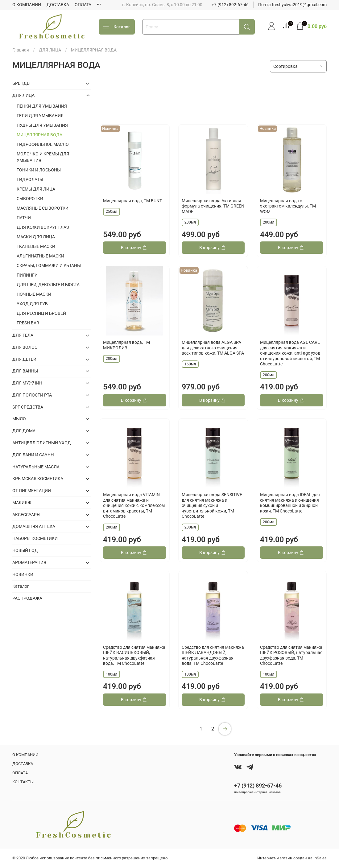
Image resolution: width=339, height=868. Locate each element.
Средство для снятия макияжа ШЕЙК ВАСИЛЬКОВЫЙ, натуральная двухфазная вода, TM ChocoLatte (134, 655)
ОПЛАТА (83, 5)
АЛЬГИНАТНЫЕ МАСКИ (40, 256)
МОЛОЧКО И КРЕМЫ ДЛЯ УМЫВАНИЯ (43, 157)
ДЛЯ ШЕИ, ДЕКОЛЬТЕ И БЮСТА (48, 285)
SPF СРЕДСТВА (28, 407)
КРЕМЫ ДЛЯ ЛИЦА (36, 189)
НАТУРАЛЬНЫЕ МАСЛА (36, 467)
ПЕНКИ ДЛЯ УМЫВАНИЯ (42, 106)
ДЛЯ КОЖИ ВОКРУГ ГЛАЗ (43, 227)
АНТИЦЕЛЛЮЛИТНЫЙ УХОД (42, 443)
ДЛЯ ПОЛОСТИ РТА (32, 395)
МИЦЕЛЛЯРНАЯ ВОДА (39, 135)
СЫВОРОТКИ (30, 199)
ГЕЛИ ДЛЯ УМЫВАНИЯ (40, 116)
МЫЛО (19, 419)
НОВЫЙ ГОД (25, 550)
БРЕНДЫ (21, 83)
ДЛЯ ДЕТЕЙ (24, 359)
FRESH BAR (28, 323)
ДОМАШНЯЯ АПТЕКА (34, 526)
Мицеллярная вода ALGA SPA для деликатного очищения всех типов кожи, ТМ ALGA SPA (213, 348)
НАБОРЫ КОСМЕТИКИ (35, 538)
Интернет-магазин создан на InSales (292, 858)
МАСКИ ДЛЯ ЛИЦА (36, 237)
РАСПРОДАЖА (27, 598)
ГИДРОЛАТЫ (30, 179)
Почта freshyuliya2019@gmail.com (292, 5)
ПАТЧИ (24, 218)
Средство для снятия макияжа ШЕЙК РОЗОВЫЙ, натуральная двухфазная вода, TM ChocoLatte (291, 655)
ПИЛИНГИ (27, 275)
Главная (21, 50)
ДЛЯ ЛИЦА (50, 50)
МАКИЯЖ (22, 503)
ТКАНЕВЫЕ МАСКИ (36, 246)
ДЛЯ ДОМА (24, 431)
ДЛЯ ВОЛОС (25, 347)
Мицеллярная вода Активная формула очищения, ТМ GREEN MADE (213, 206)
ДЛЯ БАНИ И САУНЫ (33, 455)
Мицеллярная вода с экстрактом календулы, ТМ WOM (288, 206)
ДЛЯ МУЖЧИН (27, 383)
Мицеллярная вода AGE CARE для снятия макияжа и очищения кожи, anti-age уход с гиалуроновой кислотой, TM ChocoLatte (290, 353)
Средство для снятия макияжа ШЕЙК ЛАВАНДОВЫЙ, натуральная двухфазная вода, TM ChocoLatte (213, 655)
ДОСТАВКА (58, 5)
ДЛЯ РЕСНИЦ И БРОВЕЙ (41, 313)
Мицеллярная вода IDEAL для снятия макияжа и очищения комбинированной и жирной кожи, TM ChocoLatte (290, 503)
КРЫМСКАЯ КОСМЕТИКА (38, 479)
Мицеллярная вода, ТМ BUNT (132, 201)
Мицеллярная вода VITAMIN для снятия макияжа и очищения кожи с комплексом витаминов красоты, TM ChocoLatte (134, 505)
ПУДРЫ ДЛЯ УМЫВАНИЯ (42, 125)
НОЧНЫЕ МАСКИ (34, 294)
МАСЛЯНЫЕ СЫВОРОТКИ (43, 208)
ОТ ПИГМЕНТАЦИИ (32, 491)
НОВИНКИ (23, 574)
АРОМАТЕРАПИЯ (29, 562)
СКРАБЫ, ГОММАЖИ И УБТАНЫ (49, 265)
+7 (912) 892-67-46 (230, 5)
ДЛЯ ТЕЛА (23, 335)
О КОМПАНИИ (27, 5)
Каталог (117, 27)
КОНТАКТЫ (23, 782)
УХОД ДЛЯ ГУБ (32, 304)
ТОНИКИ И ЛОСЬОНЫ (39, 170)
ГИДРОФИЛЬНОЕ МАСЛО (43, 144)
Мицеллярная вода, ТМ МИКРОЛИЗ (126, 345)
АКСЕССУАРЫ (26, 515)
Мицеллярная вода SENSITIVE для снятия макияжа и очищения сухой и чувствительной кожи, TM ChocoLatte (212, 505)
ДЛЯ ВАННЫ (25, 371)
